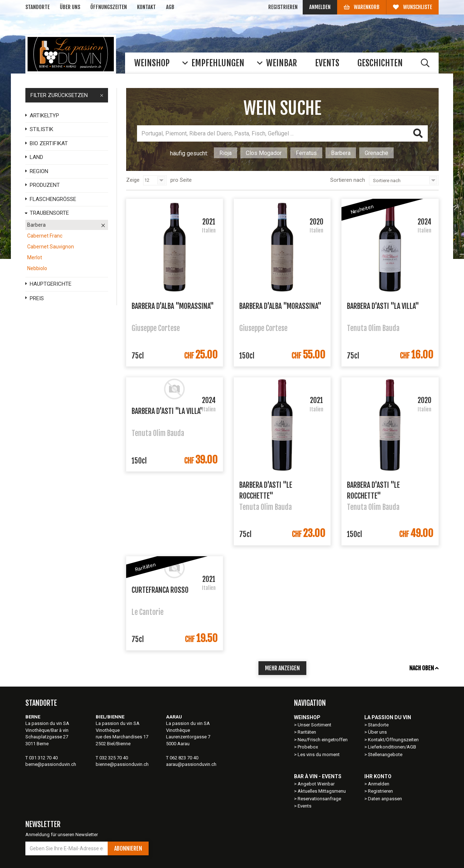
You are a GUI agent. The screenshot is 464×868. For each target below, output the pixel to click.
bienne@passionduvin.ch (122, 764)
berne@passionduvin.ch (51, 764)
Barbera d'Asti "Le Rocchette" (266, 490)
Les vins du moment (319, 754)
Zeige (133, 180)
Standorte (38, 7)
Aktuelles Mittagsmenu (322, 791)
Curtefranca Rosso (160, 590)
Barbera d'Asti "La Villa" (383, 306)
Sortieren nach (348, 180)
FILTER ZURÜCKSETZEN (67, 95)
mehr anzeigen (282, 668)
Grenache (376, 153)
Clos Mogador (264, 153)
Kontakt (146, 7)
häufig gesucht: (189, 153)
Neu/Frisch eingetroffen (323, 740)
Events (304, 806)
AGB (170, 7)
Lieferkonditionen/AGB (392, 747)
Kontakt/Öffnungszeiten (393, 740)
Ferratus (306, 153)
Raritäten (307, 732)
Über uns (70, 7)
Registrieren (283, 7)
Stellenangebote (385, 754)
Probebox (308, 747)
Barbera (341, 153)
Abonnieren (128, 848)
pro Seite (181, 180)
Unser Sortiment (315, 725)
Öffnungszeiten (109, 7)
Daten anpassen (385, 799)
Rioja (225, 153)
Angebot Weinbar (316, 784)
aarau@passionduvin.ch (191, 764)
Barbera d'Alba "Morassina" (173, 306)
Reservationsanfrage (319, 799)
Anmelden (320, 7)
